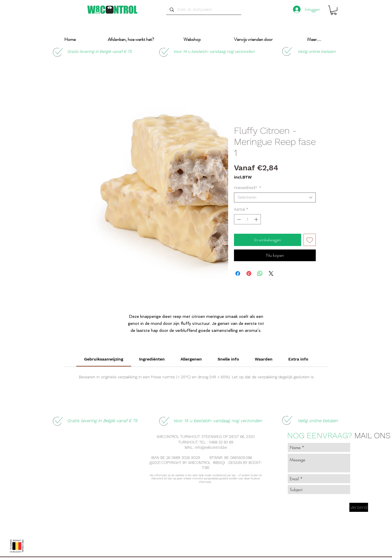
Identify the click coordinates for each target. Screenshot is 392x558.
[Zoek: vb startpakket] (203, 10)
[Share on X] (271, 273)
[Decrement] (238, 219)
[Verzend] (359, 507)
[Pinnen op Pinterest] (249, 273)
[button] (334, 10)
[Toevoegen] (310, 240)
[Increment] (257, 219)
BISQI (221, 463)
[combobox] (275, 197)
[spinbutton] (248, 219)
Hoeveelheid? (248, 188)
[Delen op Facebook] (238, 273)
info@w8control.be (211, 447)
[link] (104, 359)
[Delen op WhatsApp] (260, 273)
